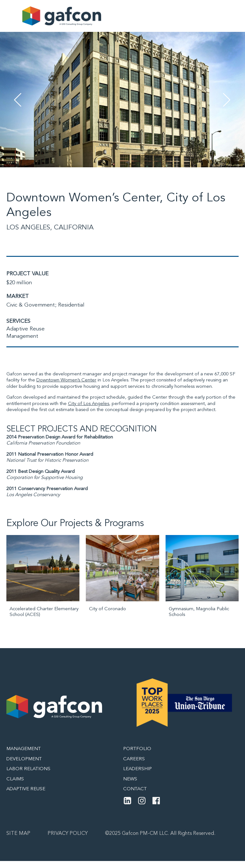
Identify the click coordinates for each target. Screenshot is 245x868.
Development (24, 759)
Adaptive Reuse (26, 329)
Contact (135, 789)
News (130, 779)
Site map (18, 834)
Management (22, 336)
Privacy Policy (68, 834)
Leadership (137, 769)
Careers (134, 759)
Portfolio (137, 749)
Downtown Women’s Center (66, 380)
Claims (15, 779)
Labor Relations (28, 769)
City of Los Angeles (89, 404)
